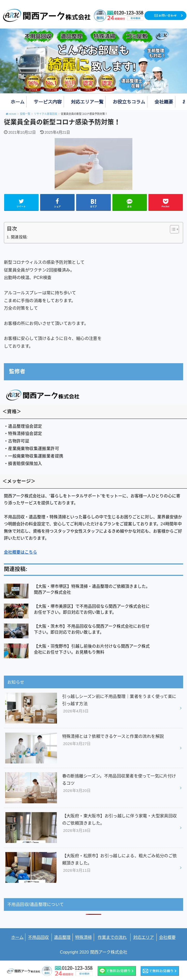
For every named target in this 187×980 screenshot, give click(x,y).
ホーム (18, 102)
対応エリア (143, 937)
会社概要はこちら (20, 552)
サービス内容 (48, 102)
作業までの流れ (112, 937)
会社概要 (164, 102)
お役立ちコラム (129, 102)
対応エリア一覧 (87, 102)
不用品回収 (38, 937)
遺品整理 (62, 937)
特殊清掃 (83, 937)
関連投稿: (19, 237)
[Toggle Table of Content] (172, 229)
